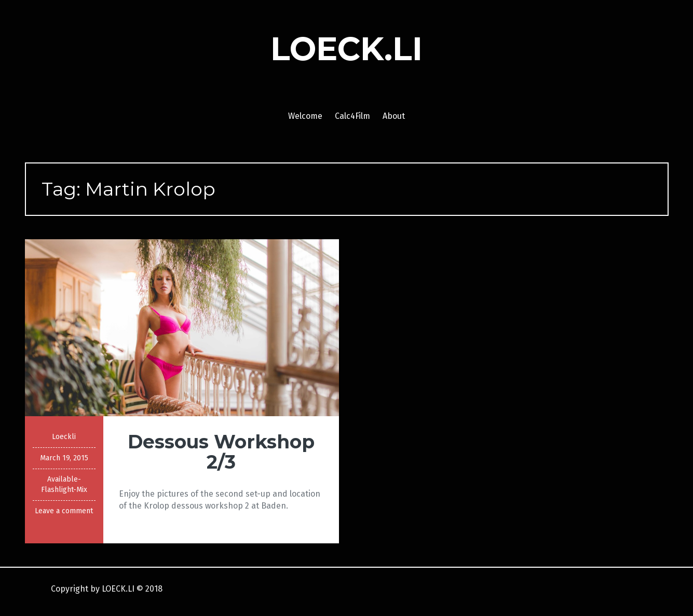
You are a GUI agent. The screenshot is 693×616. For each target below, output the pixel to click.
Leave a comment (64, 511)
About (394, 116)
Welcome (305, 116)
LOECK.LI (346, 49)
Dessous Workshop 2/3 (221, 452)
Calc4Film (352, 116)
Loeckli (64, 437)
